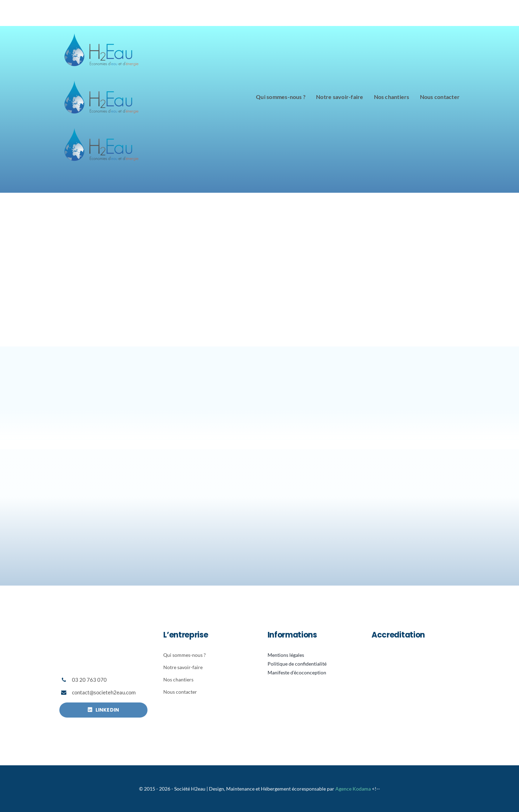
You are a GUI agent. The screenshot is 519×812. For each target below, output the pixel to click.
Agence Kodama (353, 789)
